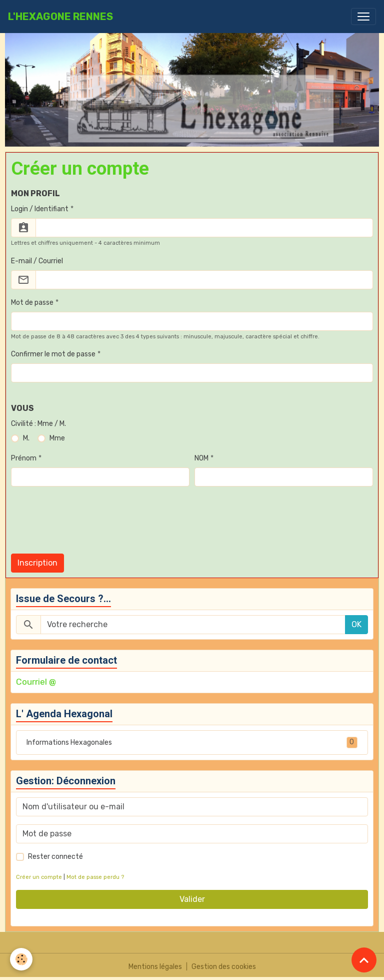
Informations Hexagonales (192, 743)
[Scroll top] (364, 960)
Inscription (37, 563)
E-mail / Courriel (37, 261)
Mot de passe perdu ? (95, 877)
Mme (57, 438)
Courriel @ (36, 682)
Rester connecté (55, 857)
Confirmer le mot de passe (53, 354)
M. (26, 438)
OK (356, 624)
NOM (201, 458)
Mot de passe (32, 303)
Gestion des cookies (224, 967)
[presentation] (87, 526)
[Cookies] (21, 959)
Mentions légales (155, 967)
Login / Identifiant (40, 209)
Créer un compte (39, 877)
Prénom (24, 458)
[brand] (60, 17)
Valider (192, 899)
